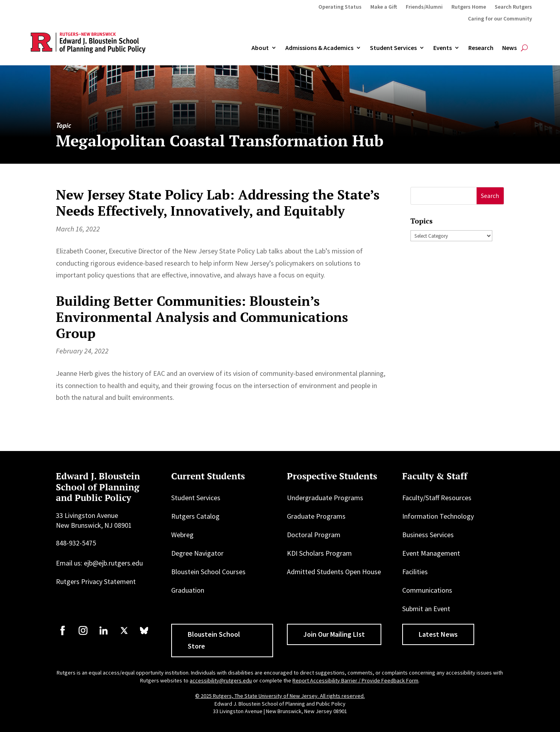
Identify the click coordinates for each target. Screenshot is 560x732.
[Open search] (524, 48)
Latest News (438, 634)
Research (481, 48)
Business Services (428, 535)
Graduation (188, 590)
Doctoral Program (314, 535)
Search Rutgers (513, 7)
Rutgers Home (469, 7)
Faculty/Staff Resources (437, 498)
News (509, 48)
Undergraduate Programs (325, 498)
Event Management (431, 553)
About (260, 48)
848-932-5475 (76, 543)
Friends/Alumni (424, 7)
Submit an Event (426, 609)
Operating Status (340, 7)
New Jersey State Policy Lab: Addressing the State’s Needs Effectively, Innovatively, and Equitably (218, 203)
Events (443, 48)
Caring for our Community (500, 19)
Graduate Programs (316, 516)
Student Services (393, 48)
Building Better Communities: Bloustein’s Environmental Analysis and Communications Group (202, 317)
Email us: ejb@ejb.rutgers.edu (99, 563)
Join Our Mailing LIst (334, 634)
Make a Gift (384, 7)
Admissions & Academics (319, 48)
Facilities (415, 572)
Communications (427, 590)
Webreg (182, 535)
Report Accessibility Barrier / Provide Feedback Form (355, 680)
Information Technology (438, 516)
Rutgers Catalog (195, 516)
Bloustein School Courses (208, 572)
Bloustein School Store (214, 640)
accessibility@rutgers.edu (221, 680)
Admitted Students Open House (334, 572)
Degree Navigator (197, 553)
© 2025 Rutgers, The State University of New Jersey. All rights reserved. (280, 696)
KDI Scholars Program (319, 553)
